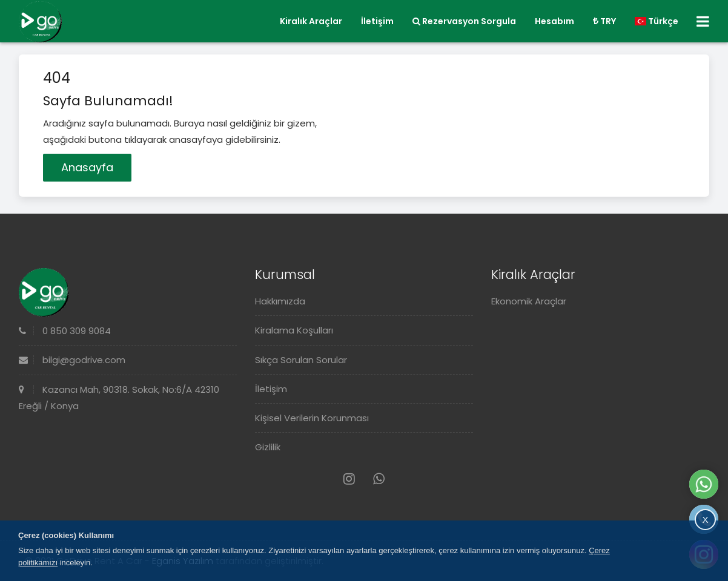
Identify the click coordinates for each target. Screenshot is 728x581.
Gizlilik (268, 447)
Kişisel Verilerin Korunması (312, 418)
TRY (604, 21)
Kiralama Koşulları (294, 330)
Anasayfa (87, 167)
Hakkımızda (280, 301)
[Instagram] (349, 479)
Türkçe (657, 21)
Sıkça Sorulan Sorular (301, 360)
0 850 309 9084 (65, 331)
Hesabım (554, 21)
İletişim (377, 21)
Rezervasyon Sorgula (464, 21)
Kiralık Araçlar (311, 21)
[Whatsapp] (379, 479)
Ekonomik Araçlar (529, 301)
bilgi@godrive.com (72, 360)
